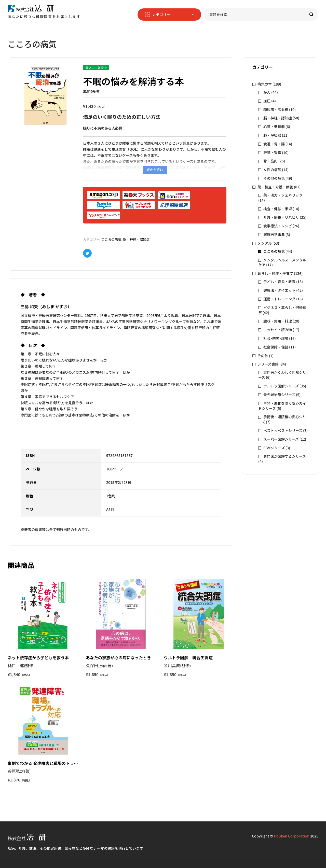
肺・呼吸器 (272, 135)
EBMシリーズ (274, 448)
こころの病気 (111, 239)
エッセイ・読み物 (278, 330)
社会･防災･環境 (276, 338)
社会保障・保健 (276, 347)
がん (267, 92)
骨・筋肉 (270, 161)
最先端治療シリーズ (279, 395)
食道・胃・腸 (274, 144)
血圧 (267, 101)
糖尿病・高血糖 (276, 109)
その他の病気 (274, 178)
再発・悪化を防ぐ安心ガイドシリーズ (282, 406)
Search (311, 15)
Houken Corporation (292, 836)
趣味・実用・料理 (278, 321)
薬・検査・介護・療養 (275, 187)
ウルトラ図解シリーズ (281, 386)
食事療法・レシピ (278, 226)
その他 (263, 356)
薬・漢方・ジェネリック (283, 195)
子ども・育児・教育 (279, 282)
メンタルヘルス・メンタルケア (282, 262)
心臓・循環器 (274, 127)
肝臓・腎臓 (272, 152)
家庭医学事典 (274, 234)
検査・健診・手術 (278, 209)
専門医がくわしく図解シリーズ (282, 375)
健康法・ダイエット (279, 290)
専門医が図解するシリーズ (285, 456)
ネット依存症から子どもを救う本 (38, 657)
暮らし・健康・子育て (275, 273)
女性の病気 (272, 170)
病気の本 (265, 84)
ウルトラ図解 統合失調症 (188, 657)
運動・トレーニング (279, 299)
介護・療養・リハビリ (281, 217)
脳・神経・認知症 (136, 239)
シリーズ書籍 (268, 364)
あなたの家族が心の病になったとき (118, 657)
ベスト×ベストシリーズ (283, 430)
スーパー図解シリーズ (281, 439)
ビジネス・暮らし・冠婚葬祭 (282, 310)
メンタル (265, 243)
